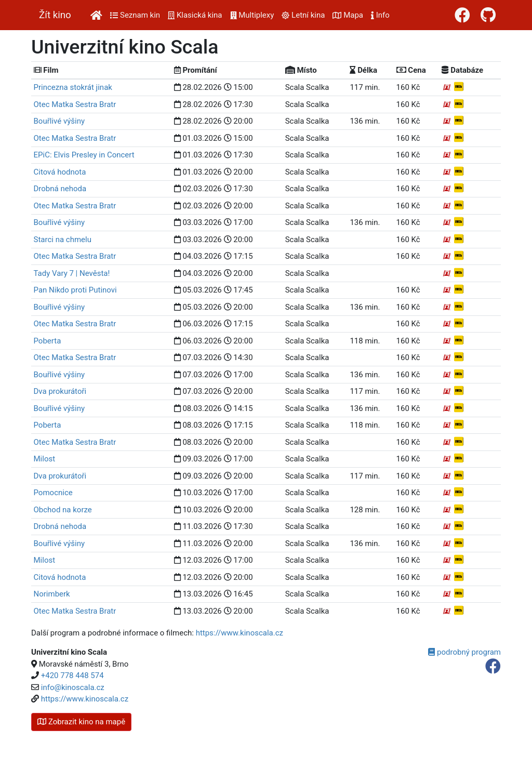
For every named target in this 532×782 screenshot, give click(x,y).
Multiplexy (252, 15)
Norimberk (52, 594)
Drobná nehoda (60, 189)
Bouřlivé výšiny (59, 121)
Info (380, 15)
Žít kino (55, 15)
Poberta (48, 341)
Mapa (348, 15)
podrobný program (464, 652)
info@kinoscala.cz (73, 687)
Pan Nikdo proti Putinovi (75, 290)
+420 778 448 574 (72, 675)
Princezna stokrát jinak (73, 87)
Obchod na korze (63, 510)
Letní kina (303, 15)
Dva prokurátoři (60, 391)
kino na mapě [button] (81, 722)
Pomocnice (53, 493)
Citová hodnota (60, 172)
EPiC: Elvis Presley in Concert (84, 155)
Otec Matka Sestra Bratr (75, 104)
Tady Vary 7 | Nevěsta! (72, 273)
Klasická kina (195, 15)
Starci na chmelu (63, 240)
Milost (45, 459)
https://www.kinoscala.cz (240, 633)
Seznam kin (135, 15)
